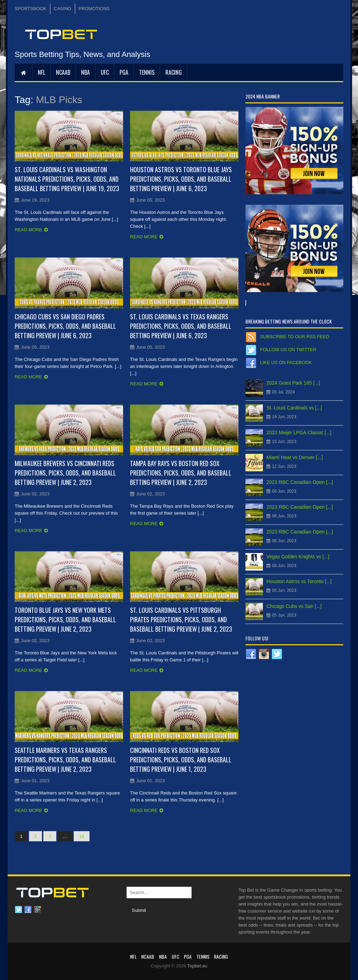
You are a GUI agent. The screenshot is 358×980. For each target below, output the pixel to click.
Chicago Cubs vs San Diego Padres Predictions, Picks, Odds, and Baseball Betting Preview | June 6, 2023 (65, 326)
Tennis (147, 72)
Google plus (37, 910)
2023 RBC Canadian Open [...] (300, 482)
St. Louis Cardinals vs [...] (294, 408)
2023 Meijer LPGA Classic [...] (299, 433)
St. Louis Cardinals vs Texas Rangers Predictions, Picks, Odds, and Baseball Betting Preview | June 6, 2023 (181, 326)
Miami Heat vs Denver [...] (295, 457)
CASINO (63, 9)
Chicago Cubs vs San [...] (294, 606)
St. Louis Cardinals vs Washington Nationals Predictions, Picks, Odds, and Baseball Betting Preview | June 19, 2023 (67, 179)
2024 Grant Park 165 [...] (293, 383)
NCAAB (63, 72)
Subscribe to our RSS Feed (295, 337)
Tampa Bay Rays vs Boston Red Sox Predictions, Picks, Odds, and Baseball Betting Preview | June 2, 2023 (181, 473)
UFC (105, 72)
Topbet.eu (197, 966)
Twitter (19, 910)
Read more (28, 230)
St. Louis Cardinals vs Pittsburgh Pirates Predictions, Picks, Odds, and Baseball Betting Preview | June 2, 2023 (181, 619)
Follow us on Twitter (288, 350)
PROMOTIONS (94, 9)
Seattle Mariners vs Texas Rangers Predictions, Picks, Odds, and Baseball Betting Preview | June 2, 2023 (65, 760)
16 (81, 836)
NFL (41, 72)
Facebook (28, 910)
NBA (85, 72)
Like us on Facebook (286, 362)
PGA (124, 72)
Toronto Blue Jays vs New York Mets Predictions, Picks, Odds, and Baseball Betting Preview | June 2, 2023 (65, 619)
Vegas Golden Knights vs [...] (298, 557)
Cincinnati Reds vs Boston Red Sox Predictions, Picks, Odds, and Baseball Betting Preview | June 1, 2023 (181, 760)
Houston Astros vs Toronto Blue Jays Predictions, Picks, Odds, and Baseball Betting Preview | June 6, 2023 (181, 179)
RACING (174, 72)
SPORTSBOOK (31, 9)
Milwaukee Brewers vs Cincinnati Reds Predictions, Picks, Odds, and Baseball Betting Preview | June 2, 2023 (65, 473)
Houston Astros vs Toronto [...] (299, 581)
